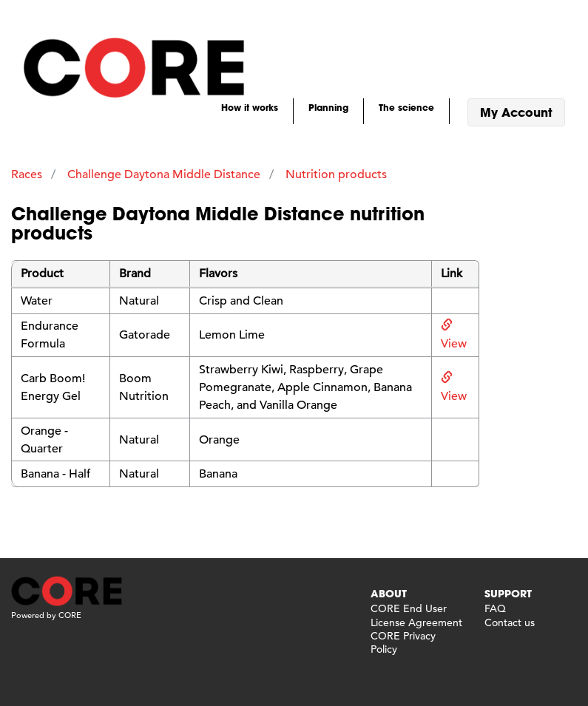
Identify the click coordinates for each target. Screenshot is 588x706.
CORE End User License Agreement (416, 615)
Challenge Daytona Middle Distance (164, 174)
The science (406, 107)
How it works (250, 107)
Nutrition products (336, 174)
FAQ (495, 608)
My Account (516, 112)
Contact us (510, 622)
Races (27, 174)
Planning (328, 107)
